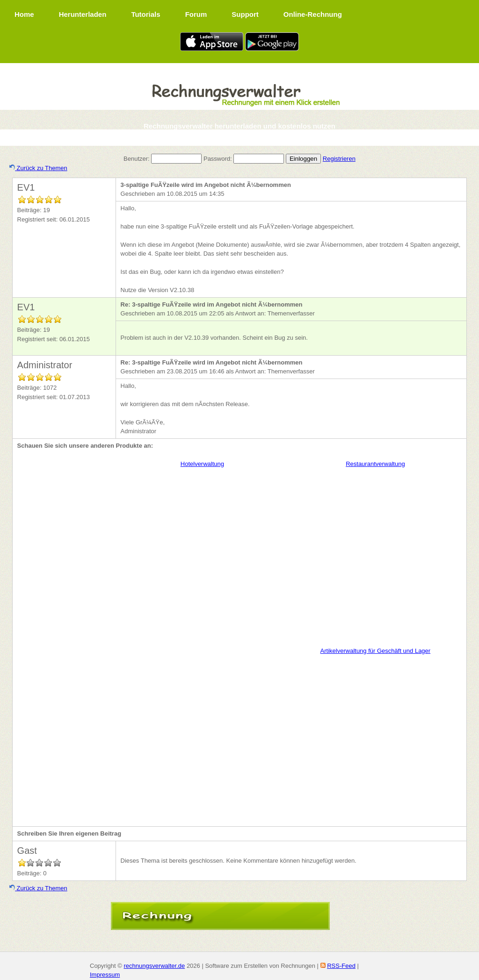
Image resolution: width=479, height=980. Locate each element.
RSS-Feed (341, 966)
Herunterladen (83, 14)
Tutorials (145, 14)
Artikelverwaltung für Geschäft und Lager (376, 651)
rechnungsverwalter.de (154, 966)
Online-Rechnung (313, 14)
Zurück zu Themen (38, 168)
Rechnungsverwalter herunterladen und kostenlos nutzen (239, 126)
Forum (196, 14)
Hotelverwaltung (202, 464)
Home (24, 14)
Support (245, 14)
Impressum (105, 975)
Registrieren (339, 159)
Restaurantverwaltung (375, 464)
